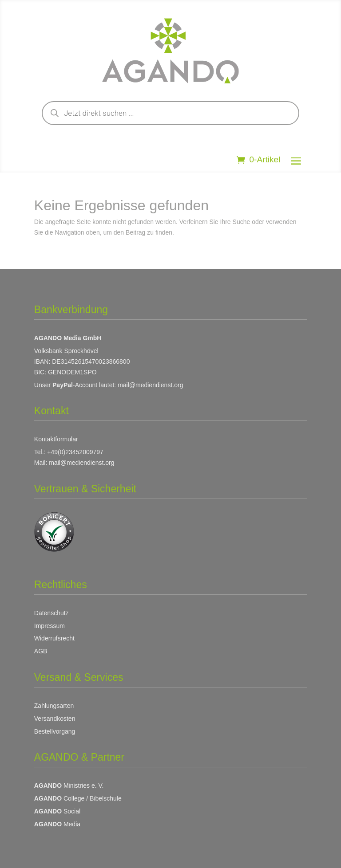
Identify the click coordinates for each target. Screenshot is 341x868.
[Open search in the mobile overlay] (170, 113)
